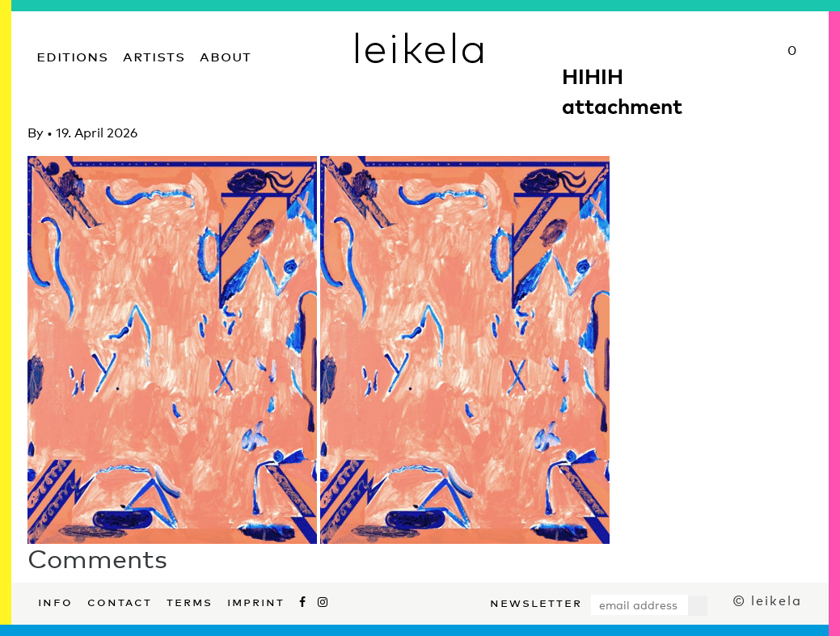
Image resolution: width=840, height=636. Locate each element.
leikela (420, 47)
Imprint (256, 600)
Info (55, 600)
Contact (120, 600)
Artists (154, 55)
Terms (190, 600)
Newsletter (536, 601)
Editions (72, 55)
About (226, 55)
